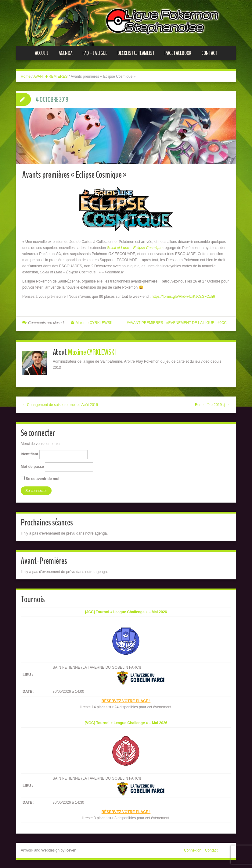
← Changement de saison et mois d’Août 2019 (60, 404)
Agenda (65, 53)
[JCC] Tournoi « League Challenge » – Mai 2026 (126, 611)
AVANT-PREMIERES (50, 76)
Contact (209, 53)
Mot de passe (32, 466)
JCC (223, 322)
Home (26, 76)
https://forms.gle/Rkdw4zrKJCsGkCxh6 (183, 295)
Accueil (42, 53)
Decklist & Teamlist (136, 53)
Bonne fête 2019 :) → (212, 404)
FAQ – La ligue (95, 53)
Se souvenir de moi (40, 477)
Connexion (193, 849)
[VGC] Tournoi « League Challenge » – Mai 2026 (126, 722)
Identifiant (29, 453)
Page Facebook (178, 53)
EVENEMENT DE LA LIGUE (191, 322)
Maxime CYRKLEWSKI (95, 322)
